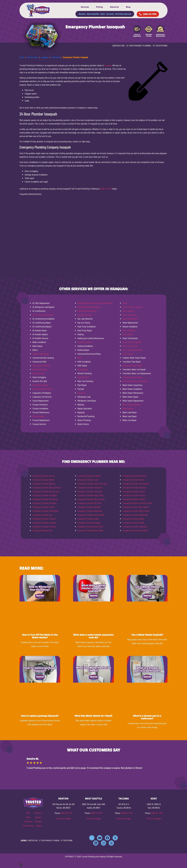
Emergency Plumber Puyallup (89, 523)
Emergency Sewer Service (43, 389)
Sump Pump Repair (130, 346)
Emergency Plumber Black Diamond (47, 487)
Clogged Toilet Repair (41, 354)
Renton (82, 14)
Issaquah (108, 65)
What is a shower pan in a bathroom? (147, 717)
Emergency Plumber (40, 385)
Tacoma (110, 14)
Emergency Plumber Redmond (134, 476)
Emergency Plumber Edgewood (135, 526)
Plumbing (81, 393)
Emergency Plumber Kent (43, 530)
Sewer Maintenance (130, 319)
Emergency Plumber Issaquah (44, 523)
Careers (39, 826)
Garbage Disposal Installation (89, 307)
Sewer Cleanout (128, 311)
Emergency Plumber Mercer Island (91, 499)
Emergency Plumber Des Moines (45, 499)
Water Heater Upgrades (132, 404)
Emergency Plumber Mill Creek (89, 503)
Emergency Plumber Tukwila (134, 499)
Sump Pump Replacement (133, 350)
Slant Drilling (127, 334)
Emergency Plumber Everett (44, 507)
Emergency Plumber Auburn (44, 476)
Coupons (38, 817)
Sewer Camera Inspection (133, 307)
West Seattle (93, 14)
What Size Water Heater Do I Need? (93, 716)
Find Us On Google (63, 818)
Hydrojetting (82, 369)
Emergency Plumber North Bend (135, 530)
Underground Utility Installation (135, 381)
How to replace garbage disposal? (40, 716)
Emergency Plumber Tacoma (134, 495)
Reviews (38, 821)
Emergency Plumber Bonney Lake (46, 491)
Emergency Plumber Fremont (44, 519)
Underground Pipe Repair (132, 377)
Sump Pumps (128, 354)
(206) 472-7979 (106, 189)
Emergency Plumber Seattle (133, 519)
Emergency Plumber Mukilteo (89, 507)
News (28, 817)
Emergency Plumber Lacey (88, 480)
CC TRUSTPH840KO (134, 46)
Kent (103, 14)
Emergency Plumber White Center (136, 511)
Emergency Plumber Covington (45, 495)
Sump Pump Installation (132, 342)
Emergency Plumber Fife (42, 515)
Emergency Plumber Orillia (88, 519)
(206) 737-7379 (66, 813)
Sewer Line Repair (130, 315)
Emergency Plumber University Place (137, 503)
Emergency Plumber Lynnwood (90, 491)
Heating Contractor (85, 342)
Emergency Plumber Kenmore (44, 526)
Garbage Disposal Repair (87, 311)
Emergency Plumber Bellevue (44, 484)
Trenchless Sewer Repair (132, 365)
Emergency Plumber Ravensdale (90, 530)
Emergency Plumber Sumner (134, 491)
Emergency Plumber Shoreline (134, 487)
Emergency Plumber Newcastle (90, 511)
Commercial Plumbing (41, 365)
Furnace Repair (38, 416)
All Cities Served (123, 14)
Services (85, 7)
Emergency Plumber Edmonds (44, 503)
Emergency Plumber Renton (133, 480)
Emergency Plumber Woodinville (135, 515)
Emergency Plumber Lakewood (90, 487)
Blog (128, 7)
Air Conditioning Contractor (43, 315)
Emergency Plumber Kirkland (89, 476)
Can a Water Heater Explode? (147, 635)
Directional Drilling (40, 369)
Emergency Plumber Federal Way (45, 511)
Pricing (99, 7)
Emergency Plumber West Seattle (136, 507)
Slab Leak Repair (129, 330)
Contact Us (38, 813)
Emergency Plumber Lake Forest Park (92, 484)
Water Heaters (128, 408)
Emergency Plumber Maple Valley (91, 495)
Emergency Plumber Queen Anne (90, 526)
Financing (28, 821)
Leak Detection (83, 377)
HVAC (80, 358)
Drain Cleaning (38, 373)
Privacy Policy (28, 826)
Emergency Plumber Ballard (43, 480)
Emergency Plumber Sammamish (136, 484)
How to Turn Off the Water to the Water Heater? (40, 636)
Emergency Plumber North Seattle (91, 515)
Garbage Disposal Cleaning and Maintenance (95, 303)
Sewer (125, 303)
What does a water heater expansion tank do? (93, 636)
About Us (114, 7)
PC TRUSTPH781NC (160, 46)
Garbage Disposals (85, 315)
